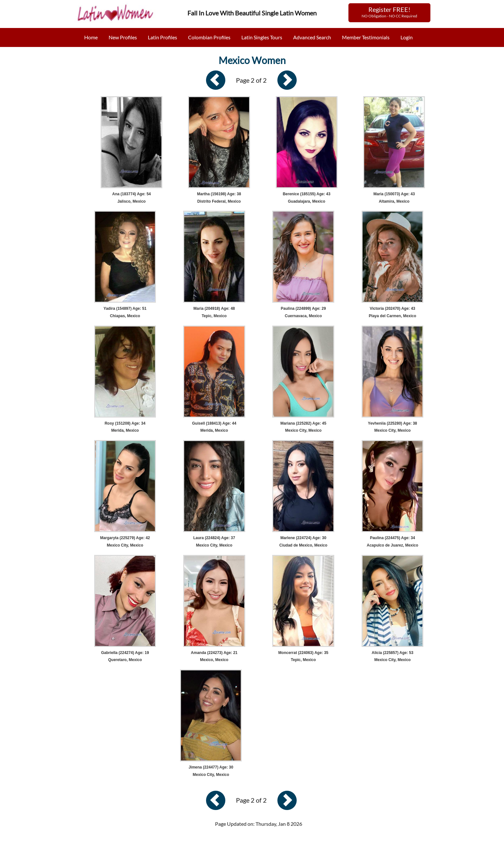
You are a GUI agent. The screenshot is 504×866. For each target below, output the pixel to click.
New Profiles (123, 37)
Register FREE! (389, 12)
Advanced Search (312, 37)
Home (91, 37)
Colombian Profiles (209, 37)
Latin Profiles (162, 37)
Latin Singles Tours (262, 37)
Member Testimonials (366, 37)
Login (407, 37)
